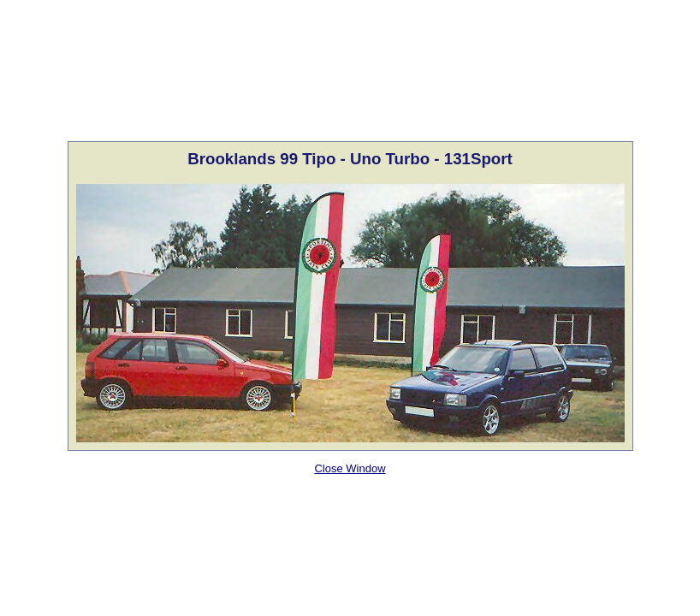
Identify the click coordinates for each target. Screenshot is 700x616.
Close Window (350, 468)
